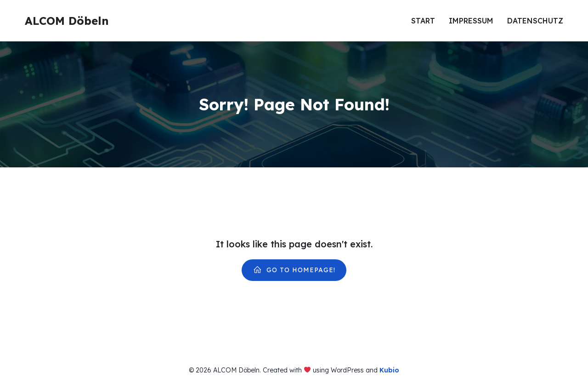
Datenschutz (535, 21)
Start (423, 21)
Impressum (471, 21)
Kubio (389, 370)
